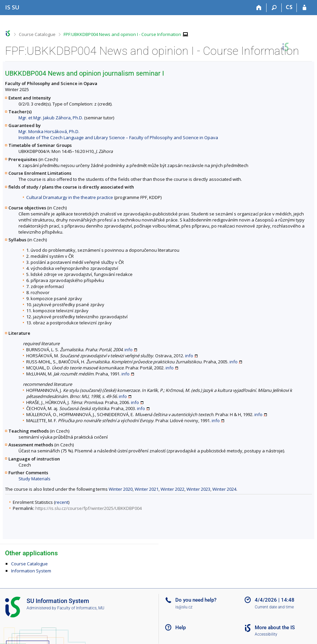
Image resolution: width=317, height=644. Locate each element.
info (129, 350)
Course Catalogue (37, 34)
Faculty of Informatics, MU (81, 608)
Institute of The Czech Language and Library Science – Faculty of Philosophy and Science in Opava (118, 137)
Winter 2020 (121, 489)
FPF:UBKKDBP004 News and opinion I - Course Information (122, 34)
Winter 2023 (198, 489)
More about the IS (275, 628)
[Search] (274, 8)
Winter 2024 (224, 489)
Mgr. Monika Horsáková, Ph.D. (49, 131)
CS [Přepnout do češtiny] (289, 7)
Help (181, 628)
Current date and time (274, 607)
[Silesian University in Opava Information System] (12, 7)
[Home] (259, 8)
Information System (31, 571)
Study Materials (34, 479)
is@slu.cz (184, 607)
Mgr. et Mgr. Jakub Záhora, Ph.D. (51, 118)
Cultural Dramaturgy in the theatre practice (70, 197)
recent (62, 502)
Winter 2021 (147, 489)
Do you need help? (196, 600)
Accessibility (266, 634)
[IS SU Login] (304, 8)
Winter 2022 (172, 489)
